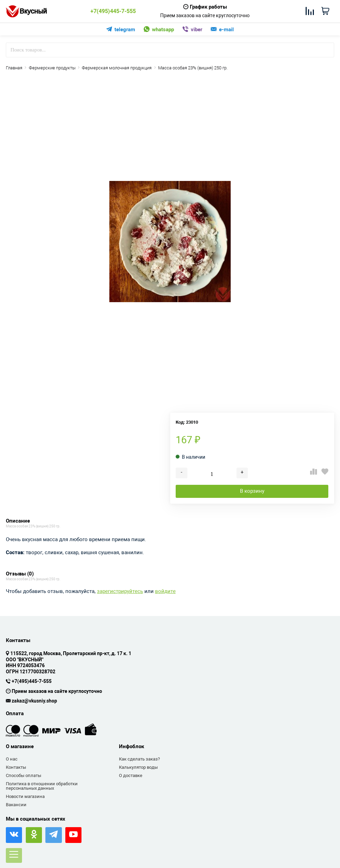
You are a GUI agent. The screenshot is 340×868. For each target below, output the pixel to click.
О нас (12, 759)
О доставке (131, 775)
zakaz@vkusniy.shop (34, 701)
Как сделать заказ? (139, 759)
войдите (165, 591)
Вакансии (16, 805)
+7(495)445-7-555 (113, 11)
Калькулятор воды (138, 767)
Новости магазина (25, 796)
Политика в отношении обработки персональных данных (42, 786)
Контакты (16, 767)
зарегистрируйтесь (120, 591)
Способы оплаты (24, 775)
